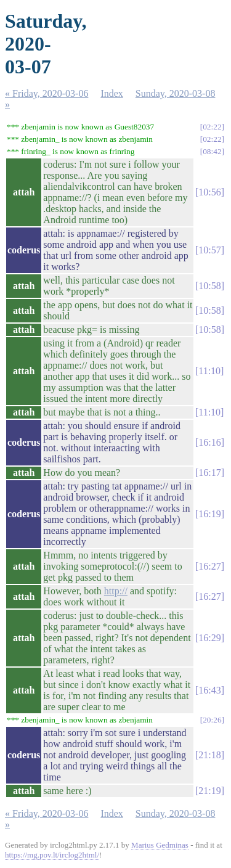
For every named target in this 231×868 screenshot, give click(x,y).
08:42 (212, 151)
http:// (116, 591)
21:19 (209, 791)
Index (111, 93)
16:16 (209, 442)
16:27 (209, 566)
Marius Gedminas (160, 845)
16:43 (209, 690)
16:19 (209, 514)
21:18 (209, 755)
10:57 (209, 250)
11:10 (209, 371)
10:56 (209, 192)
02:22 (212, 127)
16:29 (209, 638)
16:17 (209, 473)
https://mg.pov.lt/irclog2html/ (52, 855)
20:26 (212, 720)
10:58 (209, 286)
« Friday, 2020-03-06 (47, 93)
